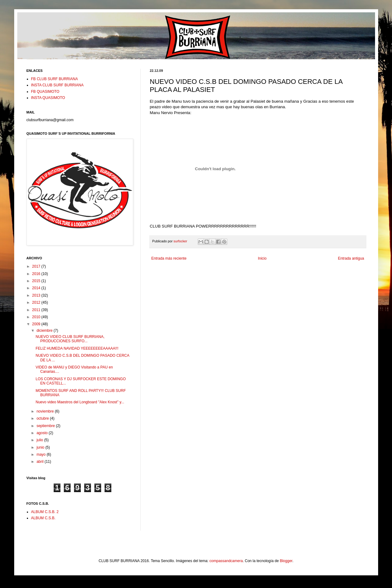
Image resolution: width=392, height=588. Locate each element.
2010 (37, 317)
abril (40, 462)
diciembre (45, 331)
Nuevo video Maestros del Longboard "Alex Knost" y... (80, 402)
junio (41, 447)
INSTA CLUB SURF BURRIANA (57, 85)
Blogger (286, 561)
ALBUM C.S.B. (43, 518)
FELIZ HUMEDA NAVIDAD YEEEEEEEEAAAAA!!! (77, 348)
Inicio (262, 258)
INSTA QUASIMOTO (48, 98)
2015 (37, 281)
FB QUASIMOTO (45, 92)
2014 (37, 288)
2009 (37, 324)
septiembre (46, 426)
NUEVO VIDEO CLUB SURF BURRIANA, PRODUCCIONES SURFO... (70, 339)
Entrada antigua (351, 258)
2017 (37, 266)
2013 (37, 295)
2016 (37, 274)
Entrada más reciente (169, 258)
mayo (41, 454)
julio (40, 440)
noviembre (45, 411)
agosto (42, 433)
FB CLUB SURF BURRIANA (55, 79)
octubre (43, 418)
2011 (37, 310)
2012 (37, 302)
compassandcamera (226, 561)
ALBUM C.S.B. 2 (45, 512)
